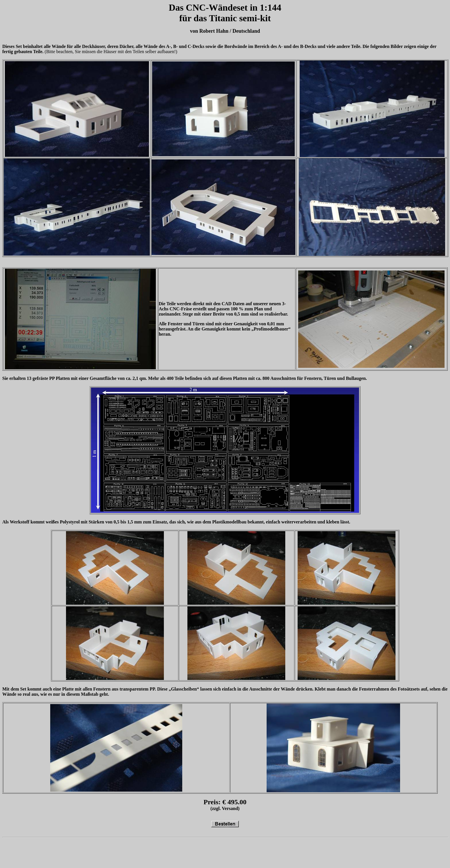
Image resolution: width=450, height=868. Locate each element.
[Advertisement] (107, 853)
